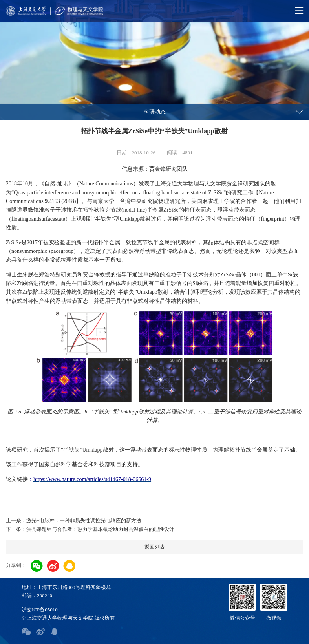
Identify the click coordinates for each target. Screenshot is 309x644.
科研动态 (155, 112)
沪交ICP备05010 (40, 610)
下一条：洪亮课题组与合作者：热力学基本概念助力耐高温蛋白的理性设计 (90, 529)
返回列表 (155, 547)
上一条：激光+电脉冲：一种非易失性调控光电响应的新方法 (74, 521)
